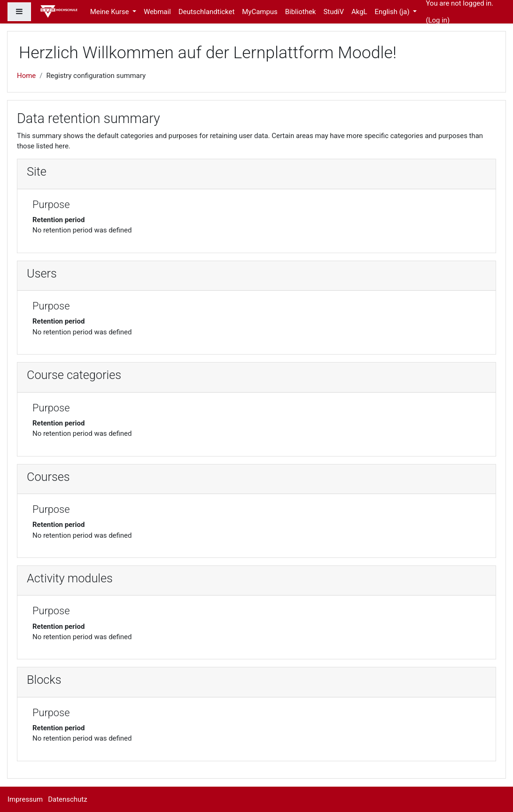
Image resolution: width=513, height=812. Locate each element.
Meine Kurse (110, 12)
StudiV (334, 12)
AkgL (359, 12)
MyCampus (260, 12)
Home (26, 76)
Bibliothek (301, 12)
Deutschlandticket (207, 12)
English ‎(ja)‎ (393, 12)
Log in (438, 20)
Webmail (157, 12)
